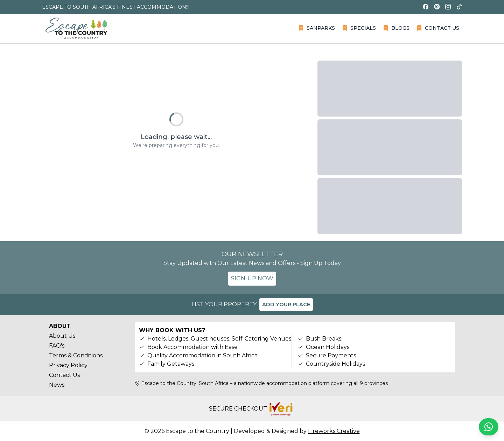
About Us (62, 336)
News (57, 385)
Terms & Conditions (76, 355)
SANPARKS (317, 28)
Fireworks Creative (334, 431)
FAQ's (57, 346)
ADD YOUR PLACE (286, 304)
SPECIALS (359, 28)
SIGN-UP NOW (252, 278)
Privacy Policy (68, 365)
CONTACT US (438, 28)
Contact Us (64, 375)
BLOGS (396, 28)
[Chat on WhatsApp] (489, 427)
